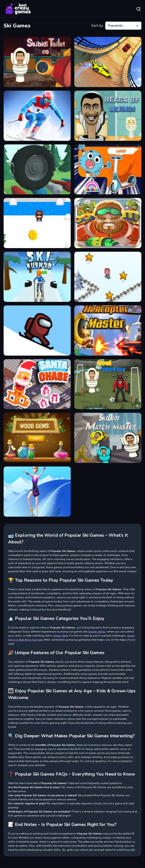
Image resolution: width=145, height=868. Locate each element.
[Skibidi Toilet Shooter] (37, 62)
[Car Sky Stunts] (108, 62)
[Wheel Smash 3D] (37, 169)
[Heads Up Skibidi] (108, 116)
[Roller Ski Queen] (37, 492)
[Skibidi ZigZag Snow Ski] (108, 277)
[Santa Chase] (37, 384)
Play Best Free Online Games (18, 9)
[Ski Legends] (37, 116)
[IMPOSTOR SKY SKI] (37, 331)
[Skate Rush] (108, 169)
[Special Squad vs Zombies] (108, 223)
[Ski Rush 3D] (37, 277)
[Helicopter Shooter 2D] (108, 331)
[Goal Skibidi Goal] (108, 384)
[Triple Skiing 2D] (37, 223)
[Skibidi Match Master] (108, 438)
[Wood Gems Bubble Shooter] (37, 438)
